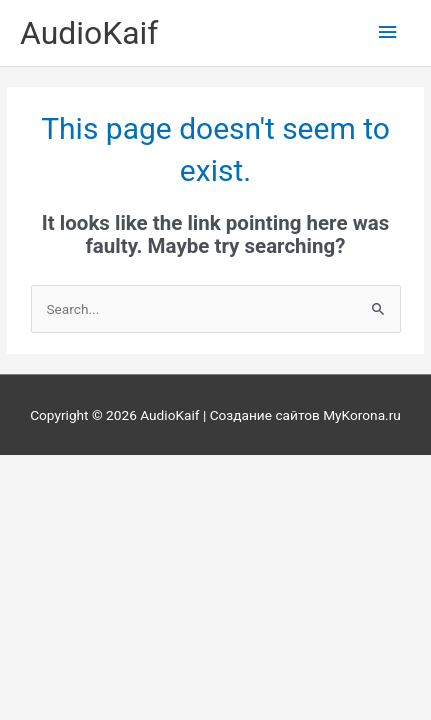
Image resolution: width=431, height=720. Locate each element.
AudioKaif (89, 33)
